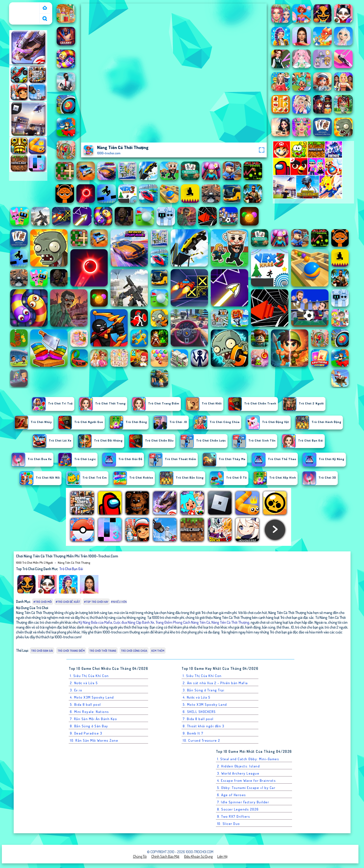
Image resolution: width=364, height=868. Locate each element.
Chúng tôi (140, 856)
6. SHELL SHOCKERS (199, 712)
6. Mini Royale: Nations (89, 712)
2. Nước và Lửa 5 (84, 683)
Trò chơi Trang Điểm (71, 651)
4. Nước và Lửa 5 (197, 697)
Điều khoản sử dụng (198, 856)
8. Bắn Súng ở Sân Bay (89, 726)
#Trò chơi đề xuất (68, 602)
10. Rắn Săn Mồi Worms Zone (94, 740)
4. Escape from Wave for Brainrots (247, 781)
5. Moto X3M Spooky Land (205, 704)
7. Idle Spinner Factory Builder (243, 802)
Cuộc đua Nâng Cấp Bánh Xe (134, 622)
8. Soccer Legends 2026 (238, 809)
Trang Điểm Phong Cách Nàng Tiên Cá (183, 622)
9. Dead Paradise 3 (86, 733)
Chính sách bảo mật (165, 856)
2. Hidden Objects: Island (239, 766)
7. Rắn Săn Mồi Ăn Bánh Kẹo (93, 719)
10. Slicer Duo (229, 824)
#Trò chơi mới (43, 602)
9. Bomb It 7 (193, 733)
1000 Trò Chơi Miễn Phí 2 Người (25, 8)
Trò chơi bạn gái (71, 569)
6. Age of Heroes (232, 795)
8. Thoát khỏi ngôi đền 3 (203, 726)
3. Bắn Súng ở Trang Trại (203, 690)
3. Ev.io (76, 690)
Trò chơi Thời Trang (103, 651)
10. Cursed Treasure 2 (201, 740)
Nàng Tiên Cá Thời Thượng (74, 563)
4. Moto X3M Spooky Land (92, 697)
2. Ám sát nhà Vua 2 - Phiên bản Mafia (215, 683)
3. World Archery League (238, 773)
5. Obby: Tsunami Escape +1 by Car (246, 788)
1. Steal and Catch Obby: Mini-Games (248, 759)
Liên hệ (222, 856)
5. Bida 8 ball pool (85, 704)
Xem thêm (158, 651)
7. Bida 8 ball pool (198, 719)
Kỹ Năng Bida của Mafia (95, 622)
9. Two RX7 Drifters (234, 816)
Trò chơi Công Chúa (134, 651)
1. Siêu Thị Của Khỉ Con (89, 676)
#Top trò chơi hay (96, 602)
